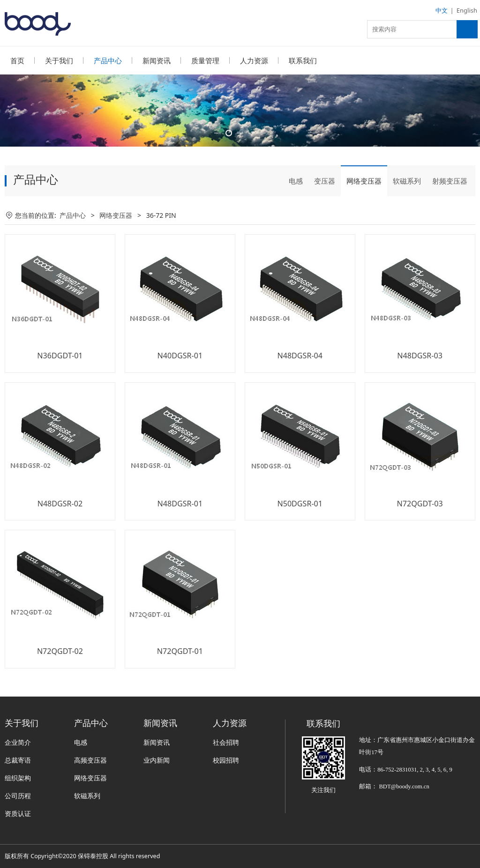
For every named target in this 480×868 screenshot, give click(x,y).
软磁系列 (407, 206)
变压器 (325, 206)
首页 (17, 60)
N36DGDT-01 (60, 381)
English (467, 10)
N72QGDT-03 (420, 529)
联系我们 (303, 60)
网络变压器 (364, 206)
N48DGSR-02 (60, 529)
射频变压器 (450, 206)
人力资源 (254, 60)
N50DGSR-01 (300, 529)
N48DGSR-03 (420, 381)
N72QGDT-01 (180, 676)
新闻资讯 (157, 60)
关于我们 (59, 60)
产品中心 (108, 60)
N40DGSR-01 (180, 381)
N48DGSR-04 (300, 381)
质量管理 (205, 60)
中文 (442, 10)
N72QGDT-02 (60, 676)
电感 (296, 206)
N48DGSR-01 (180, 529)
